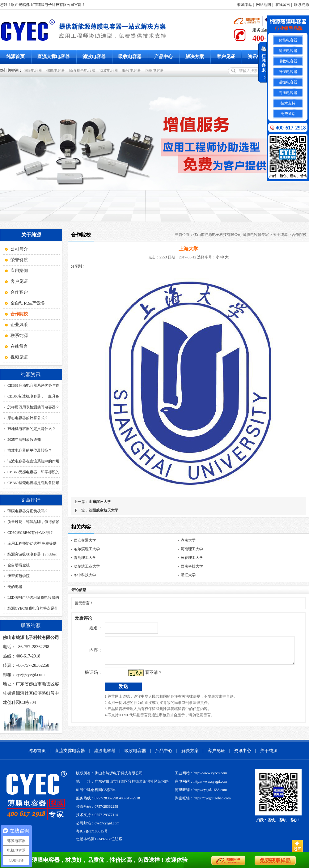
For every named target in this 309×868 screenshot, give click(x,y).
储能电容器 (57, 70)
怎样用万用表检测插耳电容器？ (33, 407)
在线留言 (283, 5)
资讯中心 (257, 57)
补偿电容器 (288, 72)
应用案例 (19, 271)
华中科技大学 (85, 575)
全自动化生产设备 (28, 303)
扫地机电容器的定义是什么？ (32, 429)
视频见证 (19, 357)
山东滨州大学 (100, 502)
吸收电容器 (130, 57)
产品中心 (163, 57)
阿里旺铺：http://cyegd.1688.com (201, 790)
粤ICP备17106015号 (92, 831)
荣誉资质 (19, 260)
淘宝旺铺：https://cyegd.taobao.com (203, 798)
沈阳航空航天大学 (104, 510)
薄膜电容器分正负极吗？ (28, 511)
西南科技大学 (192, 566)
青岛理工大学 (85, 558)
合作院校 (299, 235)
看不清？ (141, 677)
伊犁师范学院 (19, 576)
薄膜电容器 (34, 70)
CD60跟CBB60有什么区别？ (30, 533)
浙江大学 (188, 575)
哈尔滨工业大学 (87, 566)
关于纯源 (280, 235)
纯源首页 (15, 57)
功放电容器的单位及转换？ (30, 450)
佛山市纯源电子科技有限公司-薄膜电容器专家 (231, 235)
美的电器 (15, 587)
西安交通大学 (85, 540)
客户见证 (226, 57)
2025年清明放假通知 (24, 440)
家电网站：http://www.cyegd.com (201, 781)
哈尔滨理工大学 (87, 549)
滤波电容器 (94, 57)
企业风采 (19, 325)
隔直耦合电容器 (83, 70)
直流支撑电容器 (54, 57)
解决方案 (195, 57)
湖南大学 (188, 540)
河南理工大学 (192, 549)
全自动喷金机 (19, 565)
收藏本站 (245, 5)
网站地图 (264, 5)
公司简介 (19, 249)
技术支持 (288, 103)
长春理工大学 (192, 558)
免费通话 (288, 114)
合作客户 (19, 292)
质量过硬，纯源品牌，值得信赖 (33, 522)
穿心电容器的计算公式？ (28, 418)
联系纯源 (302, 5)
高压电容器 (288, 93)
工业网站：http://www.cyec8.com (201, 773)
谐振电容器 (155, 70)
